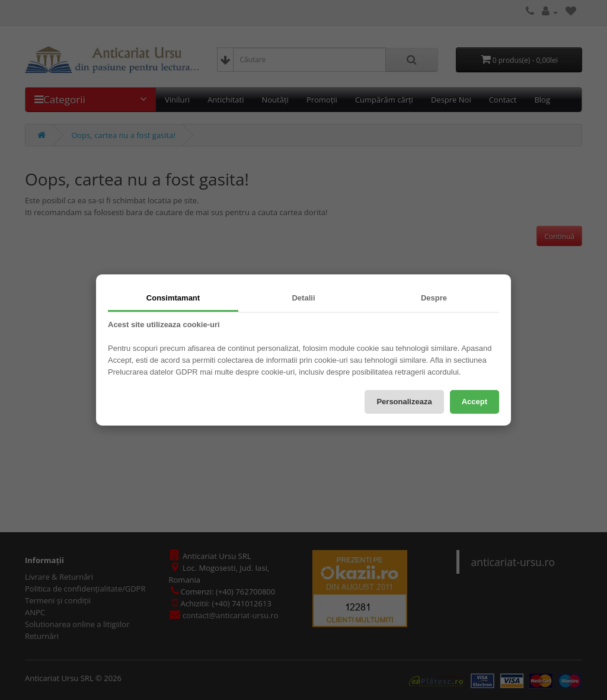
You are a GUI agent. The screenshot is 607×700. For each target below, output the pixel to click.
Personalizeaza (404, 402)
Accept (475, 402)
